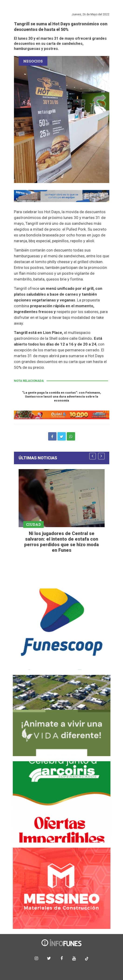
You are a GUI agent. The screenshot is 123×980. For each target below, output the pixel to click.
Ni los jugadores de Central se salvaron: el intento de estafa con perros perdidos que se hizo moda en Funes (61, 542)
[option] (62, 512)
